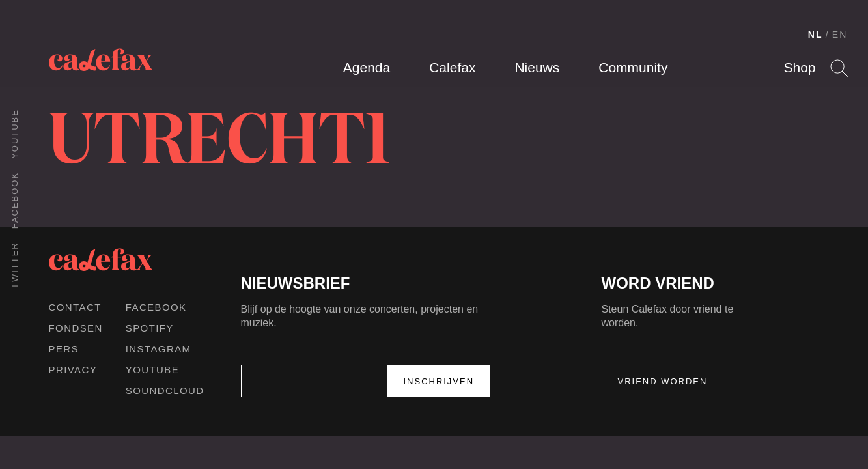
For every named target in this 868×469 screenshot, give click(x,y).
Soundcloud (165, 391)
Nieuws (537, 67)
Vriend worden (663, 381)
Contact (75, 307)
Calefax (452, 67)
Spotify (150, 328)
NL (816, 35)
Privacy (73, 370)
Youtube (15, 134)
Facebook (15, 200)
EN (840, 35)
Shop (799, 67)
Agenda (367, 67)
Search (839, 68)
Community (633, 67)
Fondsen (76, 328)
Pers (64, 349)
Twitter (15, 265)
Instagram (159, 349)
